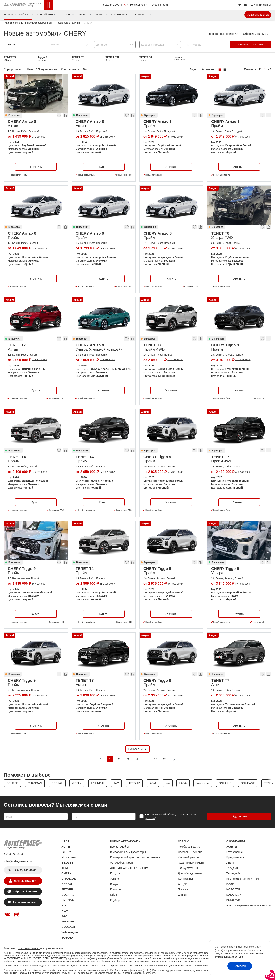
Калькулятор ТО (188, 868)
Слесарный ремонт (190, 852)
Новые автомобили (17, 14)
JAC (64, 916)
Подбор (115, 900)
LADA (66, 841)
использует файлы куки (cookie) (134, 970)
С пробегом (46, 14)
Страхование (235, 852)
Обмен (114, 895)
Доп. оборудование (190, 873)
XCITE (66, 847)
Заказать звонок (258, 15)
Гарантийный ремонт (191, 863)
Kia (64, 905)
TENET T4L (113, 59)
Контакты (142, 14)
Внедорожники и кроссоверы (128, 852)
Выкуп (114, 884)
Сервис (66, 14)
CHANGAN (69, 879)
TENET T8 (78, 59)
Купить (104, 167)
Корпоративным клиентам (243, 879)
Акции (100, 14)
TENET (66, 868)
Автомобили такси (122, 863)
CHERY (66, 873)
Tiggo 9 (43, 59)
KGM (65, 911)
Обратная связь (160, 5)
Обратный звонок (25, 892)
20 (165, 759)
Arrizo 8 (178, 59)
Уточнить (36, 167)
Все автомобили (120, 847)
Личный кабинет (25, 881)
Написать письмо (25, 902)
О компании (120, 14)
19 (156, 759)
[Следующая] (174, 759)
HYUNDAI (68, 900)
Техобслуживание (189, 847)
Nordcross (69, 857)
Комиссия (116, 889)
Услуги (83, 14)
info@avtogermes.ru (18, 861)
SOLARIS (68, 895)
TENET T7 (10, 59)
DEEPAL (67, 884)
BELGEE (67, 863)
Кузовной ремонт (189, 857)
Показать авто (251, 44)
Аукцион (115, 879)
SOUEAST (68, 927)
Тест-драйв (233, 873)
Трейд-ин (232, 868)
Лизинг (231, 863)
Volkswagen (70, 932)
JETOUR (67, 889)
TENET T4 (146, 59)
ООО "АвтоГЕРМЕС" (29, 948)
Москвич (68, 921)
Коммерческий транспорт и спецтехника (135, 857)
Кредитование (235, 857)
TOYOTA (67, 937)
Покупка (115, 873)
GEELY (66, 852)
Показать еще (138, 749)
